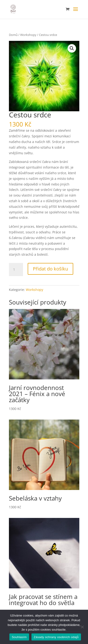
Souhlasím (19, 637)
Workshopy (28, 35)
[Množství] (16, 270)
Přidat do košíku (50, 269)
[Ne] (82, 627)
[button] (72, 48)
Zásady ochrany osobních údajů (56, 637)
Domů (13, 35)
